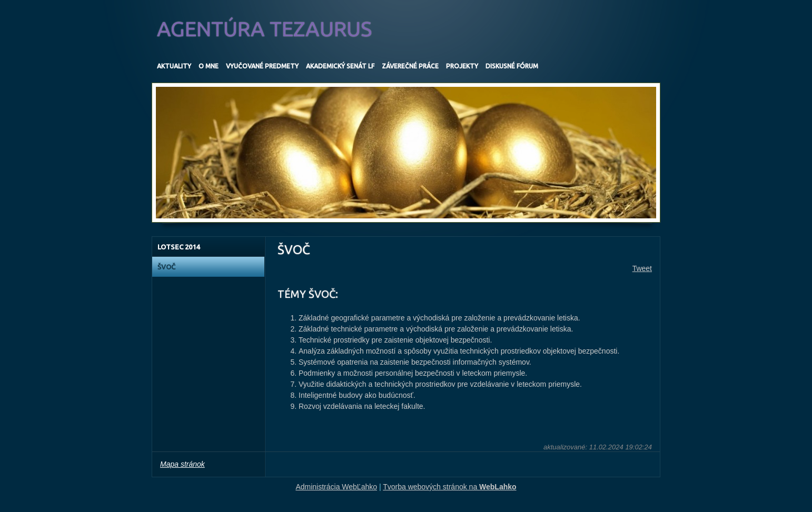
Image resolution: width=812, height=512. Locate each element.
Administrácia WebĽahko (336, 487)
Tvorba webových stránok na (449, 487)
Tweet (642, 268)
